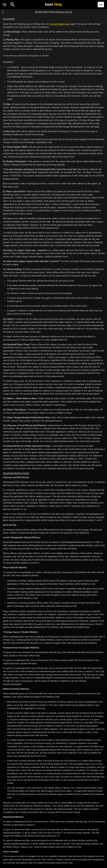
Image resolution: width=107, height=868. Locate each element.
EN (101, 5)
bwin (53, 4)
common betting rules (60, 24)
